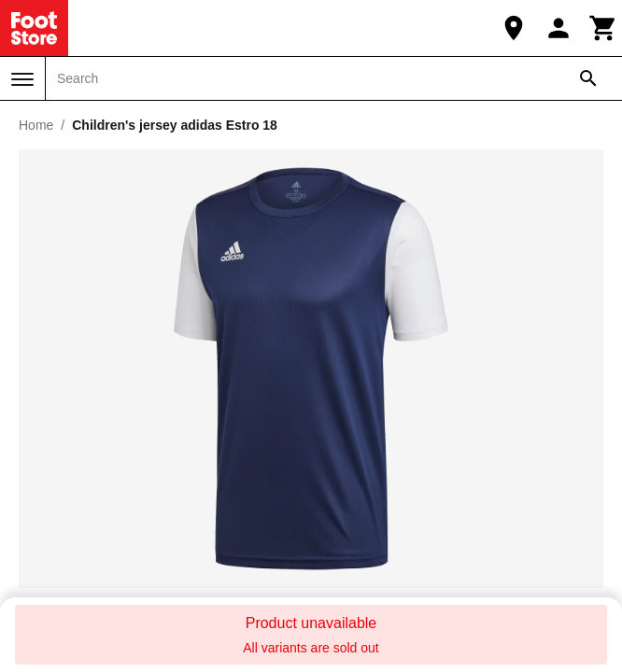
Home (36, 125)
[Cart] (603, 28)
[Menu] (22, 79)
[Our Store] (514, 28)
